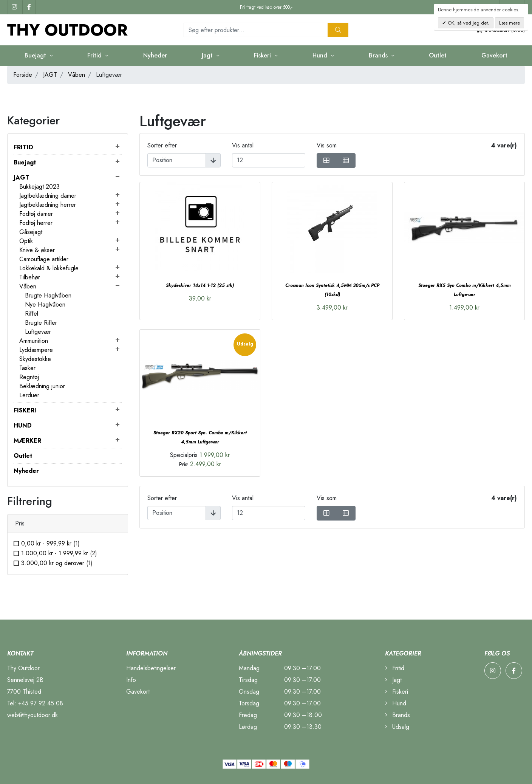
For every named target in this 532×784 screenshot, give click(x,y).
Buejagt (36, 55)
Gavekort (494, 55)
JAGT (50, 75)
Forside (23, 75)
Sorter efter (162, 145)
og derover (57, 563)
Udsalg (397, 727)
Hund (321, 55)
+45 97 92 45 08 (41, 703)
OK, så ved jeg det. (468, 23)
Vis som (327, 145)
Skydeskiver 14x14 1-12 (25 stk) (200, 285)
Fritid (95, 55)
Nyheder (155, 55)
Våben (77, 75)
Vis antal (243, 145)
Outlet (438, 55)
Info (131, 680)
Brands (379, 55)
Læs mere (510, 23)
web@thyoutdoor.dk (32, 715)
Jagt (208, 55)
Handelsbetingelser (151, 668)
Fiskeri (263, 55)
